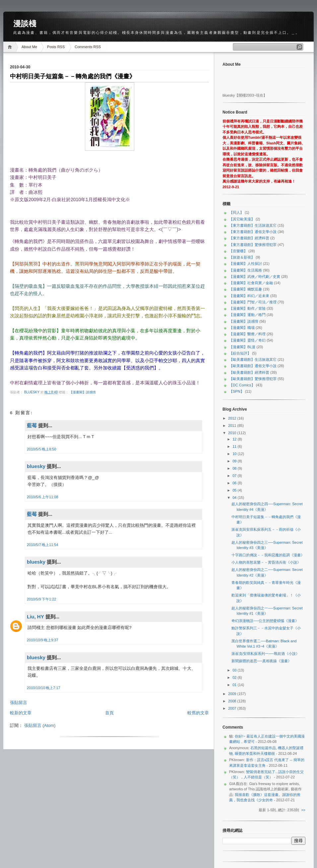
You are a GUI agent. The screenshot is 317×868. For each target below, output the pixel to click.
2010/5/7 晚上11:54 (43, 545)
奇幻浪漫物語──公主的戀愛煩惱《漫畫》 (265, 621)
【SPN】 (237, 391)
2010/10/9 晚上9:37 (43, 640)
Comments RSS (88, 47)
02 (235, 677)
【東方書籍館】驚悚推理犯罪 (253, 245)
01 (235, 685)
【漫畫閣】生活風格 (246, 270)
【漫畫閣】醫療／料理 (247, 334)
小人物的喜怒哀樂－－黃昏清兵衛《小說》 (266, 562)
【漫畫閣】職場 (242, 328)
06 (235, 483)
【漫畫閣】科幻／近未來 (249, 296)
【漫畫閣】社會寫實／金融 (251, 283)
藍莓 (32, 425)
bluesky (32, 392)
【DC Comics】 (242, 385)
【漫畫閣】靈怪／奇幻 (247, 340)
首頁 (109, 713)
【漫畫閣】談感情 (83, 392)
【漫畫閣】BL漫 (242, 347)
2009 (233, 694)
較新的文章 (21, 713)
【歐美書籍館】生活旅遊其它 (253, 359)
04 (235, 498)
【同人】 (236, 212)
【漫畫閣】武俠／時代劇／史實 (255, 276)
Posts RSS (56, 47)
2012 (233, 418)
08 (235, 468)
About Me (29, 47)
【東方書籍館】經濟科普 (249, 238)
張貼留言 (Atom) (40, 725)
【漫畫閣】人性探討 (246, 264)
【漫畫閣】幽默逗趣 (246, 289)
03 (235, 670)
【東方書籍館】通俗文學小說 (253, 232)
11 (235, 446)
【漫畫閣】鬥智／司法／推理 (253, 302)
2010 (233, 433)
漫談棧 (25, 24)
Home (11, 47)
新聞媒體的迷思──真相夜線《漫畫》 (261, 661)
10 (235, 454)
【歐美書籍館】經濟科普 (249, 372)
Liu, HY (35, 617)
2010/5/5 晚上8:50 (41, 449)
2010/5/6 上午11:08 (43, 497)
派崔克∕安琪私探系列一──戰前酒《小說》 (265, 654)
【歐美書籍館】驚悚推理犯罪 (253, 379)
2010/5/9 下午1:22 (41, 599)
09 (235, 461)
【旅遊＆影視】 (242, 257)
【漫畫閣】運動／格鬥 (247, 315)
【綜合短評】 (240, 353)
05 (235, 490)
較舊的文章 (198, 713)
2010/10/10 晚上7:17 (44, 688)
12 (235, 439)
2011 (233, 426)
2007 (233, 708)
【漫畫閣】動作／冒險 (247, 308)
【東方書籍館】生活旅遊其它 (253, 225)
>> (303, 810)
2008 (233, 701)
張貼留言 (19, 703)
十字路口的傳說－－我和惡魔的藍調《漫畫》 (268, 555)
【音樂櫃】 (238, 251)
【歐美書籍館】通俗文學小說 (253, 366)
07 (235, 476)
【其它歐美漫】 (242, 219)
